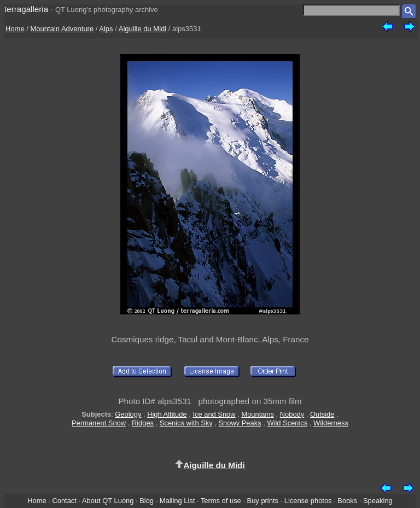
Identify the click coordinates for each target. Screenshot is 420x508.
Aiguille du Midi (142, 29)
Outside (322, 414)
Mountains (258, 414)
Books (347, 501)
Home (15, 29)
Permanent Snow (99, 423)
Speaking (378, 501)
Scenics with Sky (186, 423)
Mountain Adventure (62, 29)
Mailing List (177, 501)
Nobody (292, 414)
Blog (147, 501)
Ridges (143, 423)
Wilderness (331, 423)
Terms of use (221, 501)
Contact (64, 501)
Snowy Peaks (240, 423)
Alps (106, 29)
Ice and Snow (214, 414)
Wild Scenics (287, 423)
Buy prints (263, 501)
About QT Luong (108, 501)
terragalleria (26, 9)
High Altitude (167, 414)
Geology (128, 414)
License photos (308, 501)
